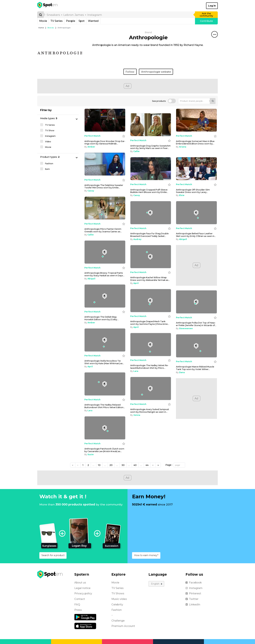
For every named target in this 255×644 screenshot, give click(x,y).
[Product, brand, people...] (194, 101)
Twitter (192, 599)
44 (147, 465)
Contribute (206, 21)
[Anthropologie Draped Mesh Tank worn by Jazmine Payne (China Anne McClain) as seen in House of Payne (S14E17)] (151, 301)
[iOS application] (85, 626)
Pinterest (193, 593)
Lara (136, 371)
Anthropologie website (156, 72)
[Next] (153, 465)
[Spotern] (48, 6)
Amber (91, 147)
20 (111, 465)
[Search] (40, 15)
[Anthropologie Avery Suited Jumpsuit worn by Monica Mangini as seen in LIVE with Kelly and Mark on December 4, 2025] (151, 389)
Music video (119, 599)
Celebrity (117, 605)
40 (135, 465)
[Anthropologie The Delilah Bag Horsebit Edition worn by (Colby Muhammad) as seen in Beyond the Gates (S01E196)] (105, 296)
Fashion (117, 610)
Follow (130, 72)
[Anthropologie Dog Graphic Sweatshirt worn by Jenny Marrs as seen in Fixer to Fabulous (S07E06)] (151, 125)
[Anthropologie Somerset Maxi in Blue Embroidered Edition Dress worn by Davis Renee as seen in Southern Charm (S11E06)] (196, 120)
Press (78, 610)
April (136, 283)
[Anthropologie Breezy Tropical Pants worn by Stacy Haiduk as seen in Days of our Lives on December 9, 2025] (105, 252)
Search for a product (53, 555)
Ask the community (206, 15)
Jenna (137, 415)
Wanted (93, 21)
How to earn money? (146, 555)
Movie (43, 21)
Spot (82, 21)
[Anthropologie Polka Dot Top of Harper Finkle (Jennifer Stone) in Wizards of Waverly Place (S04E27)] (196, 302)
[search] (120, 15)
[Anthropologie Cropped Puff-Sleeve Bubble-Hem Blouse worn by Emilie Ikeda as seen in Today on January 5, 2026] (151, 169)
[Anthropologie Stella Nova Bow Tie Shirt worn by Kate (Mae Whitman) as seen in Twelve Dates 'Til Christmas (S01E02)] (105, 340)
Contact (80, 599)
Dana (182, 372)
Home (41, 28)
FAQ (77, 605)
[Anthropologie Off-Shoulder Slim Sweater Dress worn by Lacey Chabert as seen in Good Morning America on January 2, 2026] (196, 169)
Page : (169, 465)
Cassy (91, 191)
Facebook (194, 583)
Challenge (118, 621)
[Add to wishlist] (124, 136)
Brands (51, 28)
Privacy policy (83, 593)
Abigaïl (183, 239)
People (71, 21)
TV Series (57, 21)
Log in (212, 6)
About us (80, 583)
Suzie (91, 454)
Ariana (183, 147)
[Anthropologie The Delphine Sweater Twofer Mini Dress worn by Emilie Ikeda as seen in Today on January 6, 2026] (105, 164)
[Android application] (85, 617)
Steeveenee (186, 328)
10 (99, 465)
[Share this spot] (215, 34)
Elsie (182, 195)
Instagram (194, 588)
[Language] (156, 584)
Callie (136, 151)
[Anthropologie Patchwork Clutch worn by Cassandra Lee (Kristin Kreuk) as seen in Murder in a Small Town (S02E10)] (105, 428)
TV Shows (118, 593)
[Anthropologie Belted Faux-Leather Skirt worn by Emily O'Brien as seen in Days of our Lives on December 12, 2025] (196, 213)
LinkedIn (193, 605)
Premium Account (123, 626)
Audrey (137, 239)
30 (123, 465)
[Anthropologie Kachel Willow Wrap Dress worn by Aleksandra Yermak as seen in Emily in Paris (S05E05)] (151, 257)
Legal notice (82, 588)
